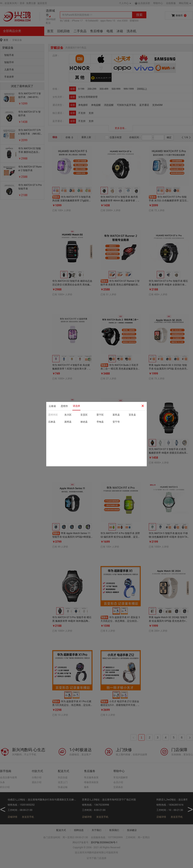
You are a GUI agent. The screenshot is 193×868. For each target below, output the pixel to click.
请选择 (76, 406)
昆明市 (64, 406)
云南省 (52, 406)
